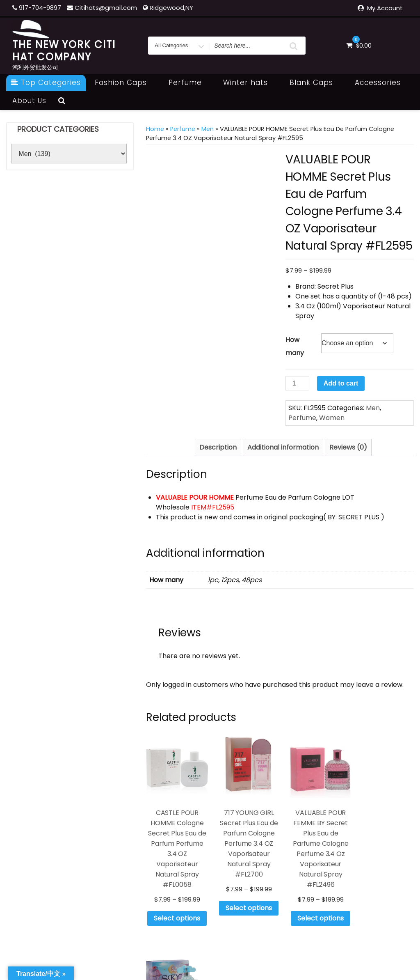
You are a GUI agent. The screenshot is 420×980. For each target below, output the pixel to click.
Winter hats (250, 83)
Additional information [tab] (283, 447)
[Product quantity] (297, 383)
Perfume (190, 83)
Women (332, 418)
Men (208, 129)
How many (295, 346)
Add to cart (341, 383)
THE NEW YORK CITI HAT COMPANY (64, 51)
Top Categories (46, 83)
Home (155, 129)
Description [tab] (218, 447)
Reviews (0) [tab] (348, 447)
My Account (385, 8)
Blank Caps (316, 83)
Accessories (382, 83)
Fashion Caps (125, 83)
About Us (29, 101)
